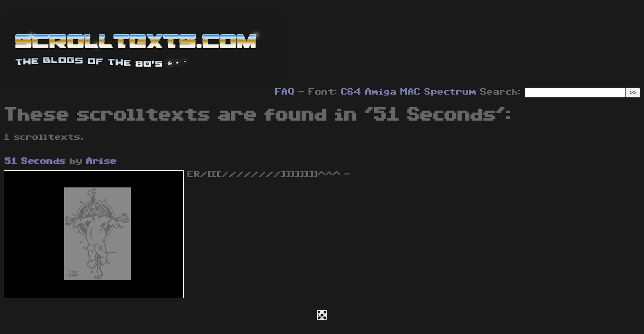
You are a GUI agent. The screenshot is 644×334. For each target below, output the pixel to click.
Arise (102, 161)
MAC (411, 92)
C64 (351, 92)
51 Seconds (35, 161)
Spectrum (451, 92)
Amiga (381, 92)
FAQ (285, 92)
